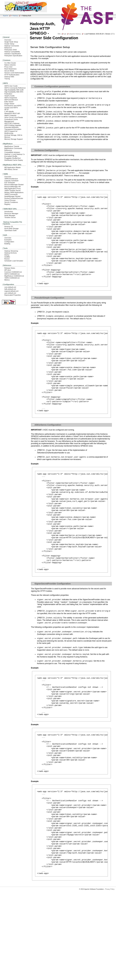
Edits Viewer (9, 102)
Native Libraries (10, 65)
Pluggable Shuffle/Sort (13, 158)
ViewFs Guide (9, 96)
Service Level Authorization (14, 73)
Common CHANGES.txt (13, 272)
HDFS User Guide (11, 86)
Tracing (7, 79)
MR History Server (11, 169)
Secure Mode (9, 71)
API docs (8, 270)
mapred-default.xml (11, 291)
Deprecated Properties (13, 295)
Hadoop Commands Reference (12, 47)
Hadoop (15, 16)
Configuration (9, 242)
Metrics (7, 280)
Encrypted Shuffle (11, 156)
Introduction (9, 212)
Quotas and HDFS (11, 108)
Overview (8, 40)
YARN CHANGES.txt (12, 278)
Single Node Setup (11, 42)
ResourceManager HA (12, 187)
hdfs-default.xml (10, 289)
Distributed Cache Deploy (14, 160)
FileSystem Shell (10, 50)
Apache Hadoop (75, 34)
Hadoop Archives (11, 253)
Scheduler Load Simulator (14, 261)
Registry (7, 204)
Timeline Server (10, 217)
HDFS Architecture (11, 100)
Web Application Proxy (13, 188)
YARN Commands (11, 194)
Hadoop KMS (9, 77)
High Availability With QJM (14, 90)
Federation (8, 94)
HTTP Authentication (12, 75)
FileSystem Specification (13, 56)
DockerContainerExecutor (14, 198)
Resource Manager (11, 213)
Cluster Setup (9, 44)
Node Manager (10, 215)
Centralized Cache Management (11, 120)
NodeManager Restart (12, 196)
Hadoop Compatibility (12, 52)
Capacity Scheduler (11, 181)
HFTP (6, 110)
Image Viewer (9, 104)
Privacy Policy (110, 975)
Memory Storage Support (14, 139)
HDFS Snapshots (11, 98)
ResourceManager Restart (14, 185)
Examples (8, 240)
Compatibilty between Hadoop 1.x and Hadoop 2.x (15, 153)
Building (7, 244)
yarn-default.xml (10, 293)
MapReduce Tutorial (12, 146)
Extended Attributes (11, 127)
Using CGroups (10, 200)
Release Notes (10, 268)
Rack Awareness (10, 69)
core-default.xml (10, 287)
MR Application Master (13, 167)
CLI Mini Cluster (10, 63)
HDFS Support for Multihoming (11, 132)
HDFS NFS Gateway (12, 123)
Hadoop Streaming (11, 251)
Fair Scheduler (10, 183)
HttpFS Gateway (10, 115)
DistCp (7, 255)
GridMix (7, 257)
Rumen (7, 259)
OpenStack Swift (10, 230)
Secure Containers (11, 202)
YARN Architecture (11, 179)
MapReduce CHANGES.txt (14, 276)
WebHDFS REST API (12, 113)
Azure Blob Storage (11, 228)
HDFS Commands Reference (15, 88)
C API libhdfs (9, 112)
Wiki (59, 34)
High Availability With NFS (14, 92)
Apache (6, 16)
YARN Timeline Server (13, 190)
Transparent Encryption (13, 129)
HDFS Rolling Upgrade (13, 125)
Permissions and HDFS (13, 106)
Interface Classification (13, 54)
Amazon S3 (9, 227)
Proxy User (8, 67)
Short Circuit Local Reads (14, 117)
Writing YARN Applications (14, 192)
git (65, 34)
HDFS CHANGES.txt (12, 274)
